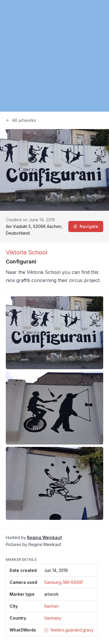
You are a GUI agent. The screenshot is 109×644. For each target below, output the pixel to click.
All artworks (21, 120)
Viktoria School (26, 252)
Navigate (86, 226)
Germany (53, 618)
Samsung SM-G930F (64, 582)
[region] (54, 56)
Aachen (51, 606)
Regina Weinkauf (44, 537)
